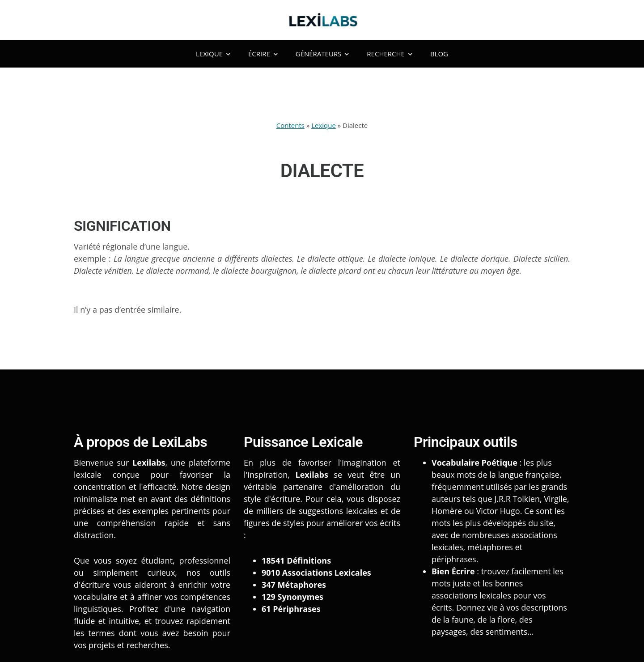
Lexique (213, 54)
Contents (290, 125)
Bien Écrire (453, 571)
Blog (439, 54)
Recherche (390, 54)
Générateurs (322, 54)
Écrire (263, 54)
